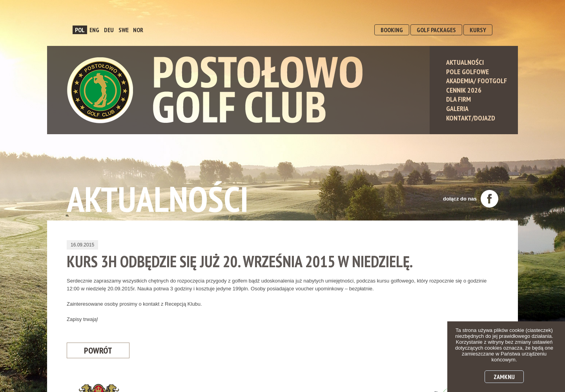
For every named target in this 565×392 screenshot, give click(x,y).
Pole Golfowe (467, 72)
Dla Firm (458, 99)
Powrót (98, 350)
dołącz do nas (471, 199)
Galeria (457, 108)
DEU (109, 30)
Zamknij (504, 377)
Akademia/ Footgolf (477, 81)
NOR (138, 30)
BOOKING (392, 30)
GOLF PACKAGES (436, 30)
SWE (124, 30)
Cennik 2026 (464, 90)
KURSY (478, 30)
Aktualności (465, 62)
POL (80, 30)
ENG (94, 30)
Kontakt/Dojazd (471, 118)
